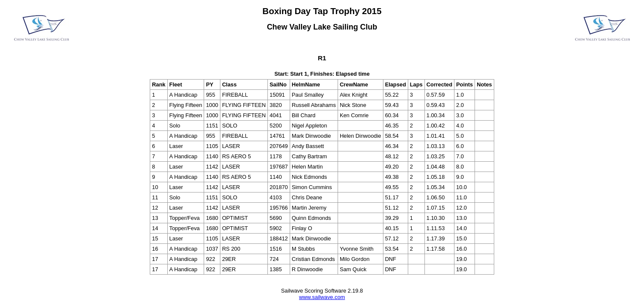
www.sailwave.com (322, 297)
